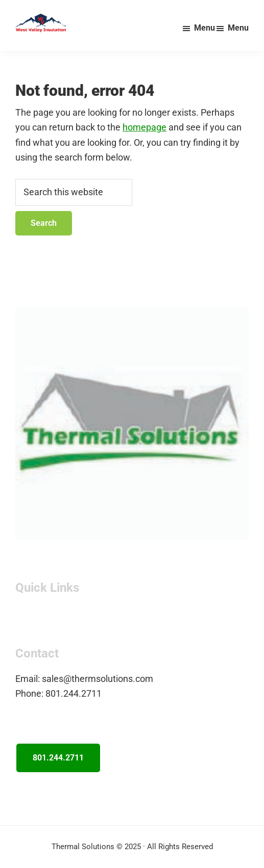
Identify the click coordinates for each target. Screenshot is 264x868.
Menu (238, 28)
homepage (145, 127)
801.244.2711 (58, 758)
